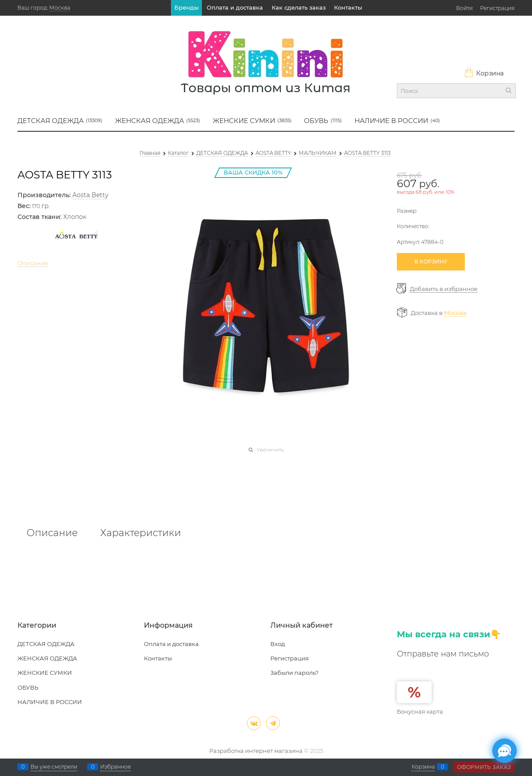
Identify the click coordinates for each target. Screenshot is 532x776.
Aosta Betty (90, 195)
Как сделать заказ (299, 7)
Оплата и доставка (235, 7)
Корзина (484, 73)
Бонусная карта (420, 711)
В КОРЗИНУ (431, 262)
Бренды (186, 7)
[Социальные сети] (505, 751)
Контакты (348, 7)
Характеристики (141, 533)
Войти (464, 8)
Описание (33, 263)
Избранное (116, 767)
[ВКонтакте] (254, 723)
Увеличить (270, 450)
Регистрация (497, 8)
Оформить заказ (484, 767)
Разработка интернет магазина (256, 751)
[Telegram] (273, 723)
